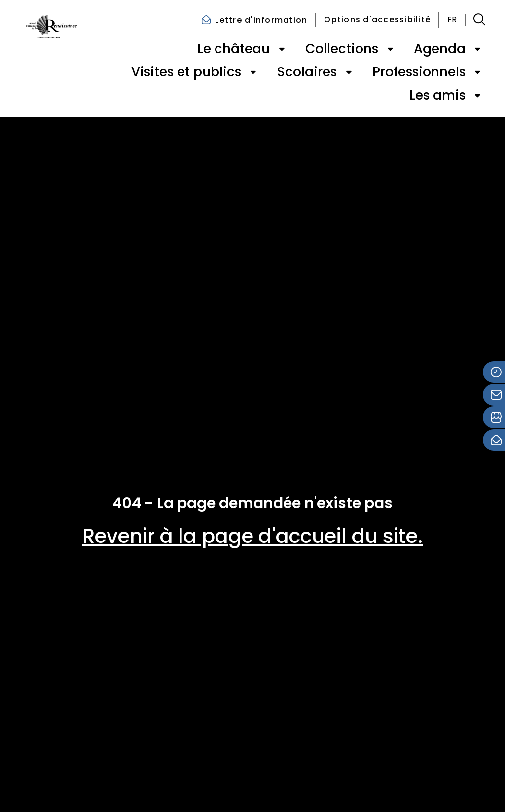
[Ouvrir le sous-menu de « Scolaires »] (349, 72)
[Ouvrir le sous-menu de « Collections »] (390, 49)
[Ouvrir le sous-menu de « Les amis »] (477, 96)
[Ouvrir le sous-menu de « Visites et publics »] (253, 72)
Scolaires (307, 72)
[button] (479, 20)
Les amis (437, 95)
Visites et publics (186, 72)
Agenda (440, 49)
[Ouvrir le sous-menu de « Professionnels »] (477, 72)
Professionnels (419, 72)
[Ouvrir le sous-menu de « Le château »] (282, 49)
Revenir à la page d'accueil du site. (252, 536)
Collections (342, 49)
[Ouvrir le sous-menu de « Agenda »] (477, 49)
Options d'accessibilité (377, 19)
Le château (234, 49)
